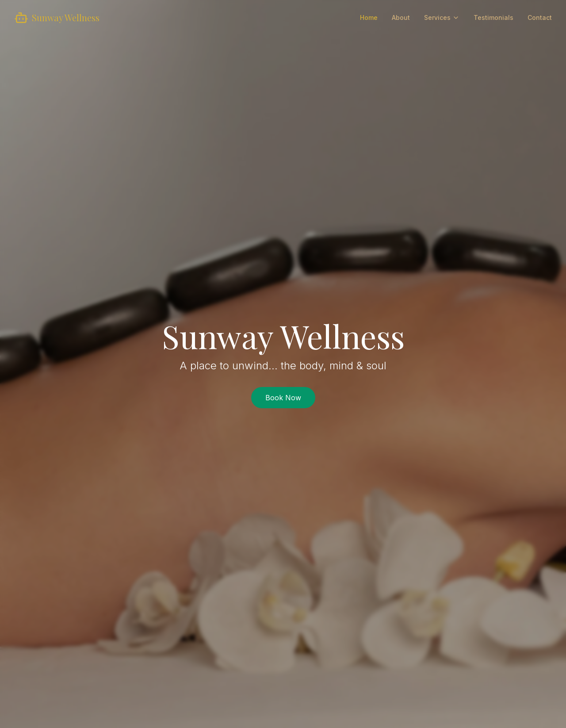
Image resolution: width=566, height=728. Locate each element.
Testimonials (493, 17)
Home (369, 17)
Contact (540, 17)
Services (442, 17)
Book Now (283, 398)
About (401, 17)
